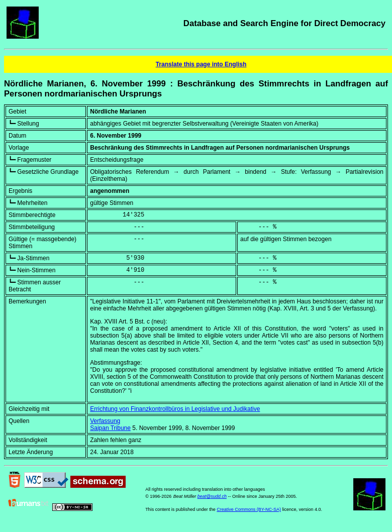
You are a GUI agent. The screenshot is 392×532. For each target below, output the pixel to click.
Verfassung (105, 421)
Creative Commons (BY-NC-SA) (249, 509)
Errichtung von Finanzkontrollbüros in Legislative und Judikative (175, 409)
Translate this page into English (201, 64)
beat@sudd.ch (212, 496)
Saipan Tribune (110, 428)
